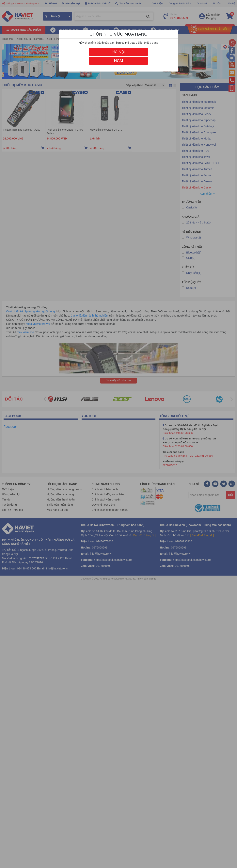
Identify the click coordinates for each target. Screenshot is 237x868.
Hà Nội (118, 52)
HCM (118, 61)
